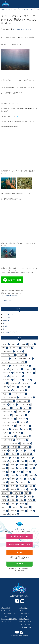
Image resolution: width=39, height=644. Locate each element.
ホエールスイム (25, 426)
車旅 (5, 511)
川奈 (28, 472)
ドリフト (7, 394)
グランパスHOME (5, 9)
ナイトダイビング (28, 397)
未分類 (5, 326)
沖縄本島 (15, 489)
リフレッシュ (23, 440)
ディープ (26, 387)
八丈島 (6, 461)
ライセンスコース (9, 436)
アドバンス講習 (9, 351)
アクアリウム (16, 348)
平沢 (5, 475)
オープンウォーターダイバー (23, 359)
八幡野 (15, 461)
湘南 (28, 493)
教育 (23, 479)
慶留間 (33, 475)
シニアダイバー (18, 376)
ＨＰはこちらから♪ (7, 301)
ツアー (15, 387)
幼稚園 (14, 475)
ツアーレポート (8, 314)
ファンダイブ (24, 412)
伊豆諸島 (7, 458)
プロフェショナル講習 (11, 422)
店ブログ (6, 323)
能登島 (32, 500)
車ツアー (17, 507)
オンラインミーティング (22, 366)
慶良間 (6, 479)
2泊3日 (16, 344)
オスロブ (7, 366)
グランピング (17, 369)
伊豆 (5, 454)
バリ (15, 405)
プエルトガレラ (21, 415)
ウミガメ (23, 355)
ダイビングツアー (30, 383)
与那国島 (16, 447)
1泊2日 (6, 344)
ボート (25, 422)
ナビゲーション (23, 401)
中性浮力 (27, 447)
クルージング (8, 373)
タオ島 (6, 387)
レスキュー (27, 443)
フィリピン (7, 415)
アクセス (22, 611)
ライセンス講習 (9, 440)
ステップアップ (24, 613)
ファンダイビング (9, 412)
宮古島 (24, 468)
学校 (5, 468)
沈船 (32, 486)
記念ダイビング (24, 619)
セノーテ (20, 380)
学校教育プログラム (25, 627)
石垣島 (6, 500)
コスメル (20, 373)
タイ (5, 383)
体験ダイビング (28, 458)
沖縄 (5, 489)
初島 (24, 461)
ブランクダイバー (9, 419)
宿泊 (32, 468)
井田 (15, 451)
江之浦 (25, 29)
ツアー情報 (7, 317)
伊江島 (32, 451)
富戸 (5, 472)
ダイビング (15, 383)
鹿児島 (6, 514)
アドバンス (28, 348)
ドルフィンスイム (20, 394)
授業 (15, 479)
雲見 (24, 511)
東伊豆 (14, 482)
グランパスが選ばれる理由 (9, 619)
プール (18, 408)
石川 (15, 500)
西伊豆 (14, 504)
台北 (5, 465)
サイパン (31, 373)
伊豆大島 (15, 454)
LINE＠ (20, 564)
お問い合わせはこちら (19, 536)
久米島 (6, 451)
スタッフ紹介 (23, 608)
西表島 (24, 504)
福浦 (23, 500)
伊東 (23, 451)
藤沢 (5, 504)
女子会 (33, 465)
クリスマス (30, 369)
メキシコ (7, 433)
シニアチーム (23, 616)
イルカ (21, 351)
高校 (32, 511)
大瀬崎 (24, 465)
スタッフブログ (17, 9)
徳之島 (24, 475)
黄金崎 (15, 514)
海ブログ (26, 9)
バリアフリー (26, 405)
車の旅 (28, 507)
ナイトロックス (9, 401)
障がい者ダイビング (10, 332)
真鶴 (30, 29)
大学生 (14, 465)
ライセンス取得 (17, 29)
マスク (28, 429)
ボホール (7, 429)
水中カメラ (25, 482)
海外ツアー (7, 493)
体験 (16, 458)
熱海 (5, 497)
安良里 (14, 468)
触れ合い (7, 507)
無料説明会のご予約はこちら (19, 544)
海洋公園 (19, 493)
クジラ (6, 369)
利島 (32, 461)
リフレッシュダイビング (11, 443)
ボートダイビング (9, 426)
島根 (20, 472)
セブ (30, 380)
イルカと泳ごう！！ (25, 624)
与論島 (6, 447)
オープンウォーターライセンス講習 (15, 362)
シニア (6, 376)
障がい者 (15, 511)
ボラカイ (17, 429)
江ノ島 (14, 486)
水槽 (5, 486)
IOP (33, 344)
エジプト (7, 359)
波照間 (25, 489)
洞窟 (34, 489)
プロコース (23, 419)
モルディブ (18, 433)
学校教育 (6, 320)
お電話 (19, 553)
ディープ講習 (8, 390)
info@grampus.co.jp (11, 296)
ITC (5, 348)
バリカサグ (7, 408)
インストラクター (9, 355)
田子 (23, 497)
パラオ (6, 405)
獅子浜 (14, 497)
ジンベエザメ (8, 380)
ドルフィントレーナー (11, 397)
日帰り (32, 479)
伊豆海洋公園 (27, 454)
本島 (5, 482)
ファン (28, 408)
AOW (25, 344)
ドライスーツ (21, 390)
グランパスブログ (6, 622)
